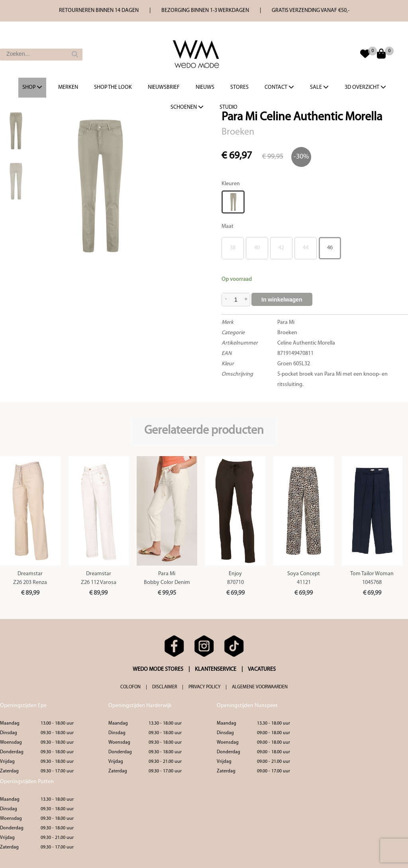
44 (306, 248)
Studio (229, 107)
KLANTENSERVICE (216, 669)
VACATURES (262, 669)
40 (257, 248)
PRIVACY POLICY (204, 687)
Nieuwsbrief (164, 87)
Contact (279, 87)
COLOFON (130, 687)
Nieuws (205, 87)
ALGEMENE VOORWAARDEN (260, 687)
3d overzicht (365, 87)
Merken (68, 87)
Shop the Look (113, 87)
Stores (239, 87)
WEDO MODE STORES (158, 669)
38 (233, 248)
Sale (319, 87)
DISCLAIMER (165, 687)
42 (281, 248)
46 (330, 248)
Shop (32, 87)
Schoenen (187, 107)
